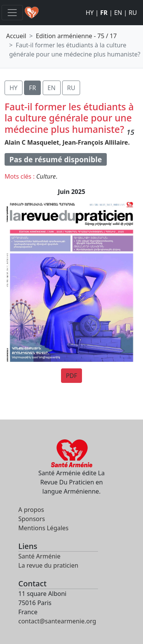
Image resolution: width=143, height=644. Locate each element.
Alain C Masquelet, (33, 142)
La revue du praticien (48, 565)
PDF (72, 376)
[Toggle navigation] (12, 13)
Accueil (16, 36)
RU (133, 13)
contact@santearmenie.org (57, 621)
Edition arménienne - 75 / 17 (76, 36)
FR (104, 13)
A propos (31, 510)
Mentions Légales (43, 528)
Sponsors (32, 519)
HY (90, 13)
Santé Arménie (39, 556)
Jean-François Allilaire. (96, 142)
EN (118, 13)
